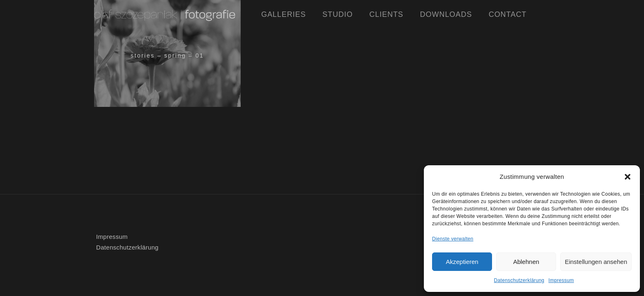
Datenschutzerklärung (519, 280)
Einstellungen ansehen (596, 262)
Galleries (284, 14)
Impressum (561, 280)
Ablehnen (526, 262)
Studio (338, 14)
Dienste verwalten (453, 239)
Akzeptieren (462, 262)
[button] (628, 177)
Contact (508, 14)
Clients (386, 14)
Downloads (446, 14)
